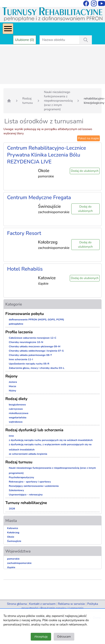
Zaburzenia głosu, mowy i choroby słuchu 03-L (37, 368)
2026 (12, 509)
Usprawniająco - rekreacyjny (26, 495)
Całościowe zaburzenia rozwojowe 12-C (33, 338)
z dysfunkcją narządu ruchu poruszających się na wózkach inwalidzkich (51, 440)
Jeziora (13, 382)
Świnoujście (14, 541)
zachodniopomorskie (19, 563)
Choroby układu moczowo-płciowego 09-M (35, 346)
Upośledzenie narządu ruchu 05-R (29, 364)
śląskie (11, 567)
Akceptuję (41, 637)
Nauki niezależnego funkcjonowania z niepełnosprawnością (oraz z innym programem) (58, 101)
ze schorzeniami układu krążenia (28, 454)
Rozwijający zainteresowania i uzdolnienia (34, 486)
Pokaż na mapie (88, 138)
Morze (12, 386)
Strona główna (17, 604)
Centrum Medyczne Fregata (39, 197)
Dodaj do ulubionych (85, 171)
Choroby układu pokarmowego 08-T (30, 355)
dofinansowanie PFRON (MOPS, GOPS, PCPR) (36, 320)
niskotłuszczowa (19, 413)
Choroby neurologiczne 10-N (26, 342)
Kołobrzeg (13, 532)
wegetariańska (18, 417)
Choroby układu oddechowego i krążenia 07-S (36, 351)
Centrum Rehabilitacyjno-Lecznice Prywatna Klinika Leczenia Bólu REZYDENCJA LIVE (47, 155)
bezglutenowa (17, 405)
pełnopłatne (16, 324)
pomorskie (13, 559)
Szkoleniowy (16, 490)
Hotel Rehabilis (25, 269)
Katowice (13, 528)
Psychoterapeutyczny (21, 477)
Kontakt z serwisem (42, 604)
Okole (11, 537)
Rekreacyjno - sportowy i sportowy (30, 482)
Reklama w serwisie (72, 604)
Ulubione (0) (25, 40)
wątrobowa (16, 422)
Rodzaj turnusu (28, 101)
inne (11, 436)
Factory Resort (24, 233)
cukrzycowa (16, 409)
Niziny (12, 391)
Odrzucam (64, 637)
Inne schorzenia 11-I (21, 359)
